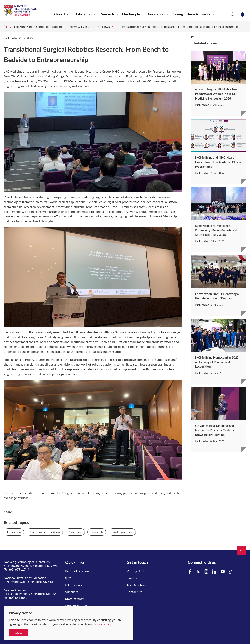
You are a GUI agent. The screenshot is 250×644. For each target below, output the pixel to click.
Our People (131, 14)
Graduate (75, 532)
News (106, 26)
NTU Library (74, 585)
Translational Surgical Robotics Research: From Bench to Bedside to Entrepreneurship (180, 26)
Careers (132, 578)
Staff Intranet (74, 599)
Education (84, 14)
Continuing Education (45, 532)
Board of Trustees (77, 571)
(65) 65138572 (19, 597)
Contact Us (134, 592)
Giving (178, 14)
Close (19, 632)
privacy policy (102, 624)
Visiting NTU (135, 571)
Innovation (156, 14)
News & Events (198, 14)
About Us (61, 14)
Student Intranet (77, 605)
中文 (68, 578)
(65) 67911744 (19, 569)
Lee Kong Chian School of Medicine (38, 26)
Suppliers (72, 592)
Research (107, 14)
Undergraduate (122, 532)
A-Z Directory (136, 585)
